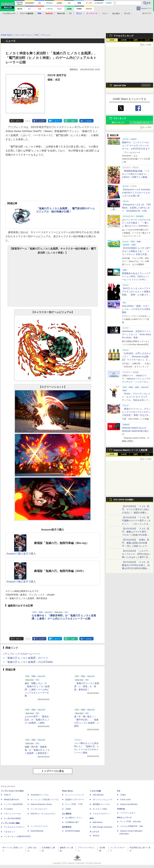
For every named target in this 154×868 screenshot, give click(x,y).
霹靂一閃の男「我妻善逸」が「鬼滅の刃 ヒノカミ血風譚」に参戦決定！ (37, 750)
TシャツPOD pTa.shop (130, 822)
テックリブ (94, 832)
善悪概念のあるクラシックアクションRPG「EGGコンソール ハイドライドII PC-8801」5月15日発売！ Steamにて (136, 280)
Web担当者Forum (11, 800)
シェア (41, 121)
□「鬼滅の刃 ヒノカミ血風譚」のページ (26, 658)
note (73, 121)
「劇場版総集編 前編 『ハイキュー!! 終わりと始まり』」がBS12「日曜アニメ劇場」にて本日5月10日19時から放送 (136, 177)
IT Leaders (8, 809)
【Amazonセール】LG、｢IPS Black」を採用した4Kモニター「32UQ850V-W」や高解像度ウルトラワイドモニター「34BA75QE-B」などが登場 (136, 211)
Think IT (7, 795)
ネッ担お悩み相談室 (12, 818)
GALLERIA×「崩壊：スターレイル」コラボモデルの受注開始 (136, 309)
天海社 (123, 795)
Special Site (120, 85)
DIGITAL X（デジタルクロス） (44, 814)
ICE (119, 791)
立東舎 (68, 809)
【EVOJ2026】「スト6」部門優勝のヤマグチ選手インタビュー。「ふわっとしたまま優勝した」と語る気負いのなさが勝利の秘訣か (136, 524)
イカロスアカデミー (101, 814)
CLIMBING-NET (72, 822)
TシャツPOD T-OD (74, 804)
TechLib (96, 836)
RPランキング (118, 123)
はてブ (57, 121)
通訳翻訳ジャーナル (101, 804)
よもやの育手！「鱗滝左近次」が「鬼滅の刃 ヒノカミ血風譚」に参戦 (37, 720)
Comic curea (125, 800)
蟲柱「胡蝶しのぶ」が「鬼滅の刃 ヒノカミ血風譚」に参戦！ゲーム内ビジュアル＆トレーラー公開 (37, 690)
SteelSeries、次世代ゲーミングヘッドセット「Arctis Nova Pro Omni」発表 (136, 334)
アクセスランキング (124, 36)
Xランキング (120, 118)
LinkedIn (89, 121)
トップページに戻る (53, 771)
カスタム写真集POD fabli (132, 826)
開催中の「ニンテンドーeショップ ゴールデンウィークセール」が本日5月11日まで (136, 146)
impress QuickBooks (129, 804)
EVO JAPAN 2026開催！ (124, 500)
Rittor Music (67, 791)
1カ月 (147, 40)
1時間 (112, 40)
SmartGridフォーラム (40, 795)
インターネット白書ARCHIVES (17, 836)
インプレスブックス (39, 826)
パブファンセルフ (128, 813)
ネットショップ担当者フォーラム (45, 800)
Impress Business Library (41, 804)
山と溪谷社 (67, 814)
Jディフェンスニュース (103, 800)
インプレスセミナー (39, 809)
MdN (92, 818)
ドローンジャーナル (12, 814)
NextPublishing (37, 831)
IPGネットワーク (124, 818)
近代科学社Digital (73, 831)
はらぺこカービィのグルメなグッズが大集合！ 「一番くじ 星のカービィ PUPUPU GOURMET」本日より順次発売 (136, 226)
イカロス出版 (95, 791)
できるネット (10, 832)
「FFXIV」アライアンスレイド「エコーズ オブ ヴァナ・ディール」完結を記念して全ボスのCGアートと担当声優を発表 (136, 400)
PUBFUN (121, 809)
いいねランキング (141, 123)
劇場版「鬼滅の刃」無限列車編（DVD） (60, 571)
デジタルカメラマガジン (14, 827)
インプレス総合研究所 (13, 804)
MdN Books (98, 822)
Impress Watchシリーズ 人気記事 (131, 450)
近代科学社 (67, 827)
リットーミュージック (75, 795)
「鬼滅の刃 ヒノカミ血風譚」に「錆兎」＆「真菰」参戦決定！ (87, 686)
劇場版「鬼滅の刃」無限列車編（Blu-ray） (62, 543)
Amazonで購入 (15, 554)
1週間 (136, 40)
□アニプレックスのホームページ (22, 654)
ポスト (19, 121)
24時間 (124, 40)
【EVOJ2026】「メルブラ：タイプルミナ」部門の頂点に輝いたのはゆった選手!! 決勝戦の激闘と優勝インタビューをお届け (136, 557)
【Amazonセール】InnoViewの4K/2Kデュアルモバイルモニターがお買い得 (136, 193)
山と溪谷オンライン (74, 818)
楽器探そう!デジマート (75, 800)
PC (70, 14)
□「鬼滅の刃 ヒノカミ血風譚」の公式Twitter (28, 662)
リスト (28, 121)
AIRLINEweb (98, 795)
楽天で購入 (30, 554)
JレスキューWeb (100, 809)
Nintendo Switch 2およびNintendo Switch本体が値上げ (135, 431)
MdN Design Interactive (103, 827)
